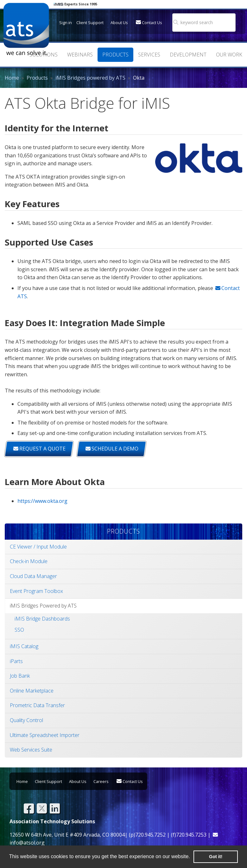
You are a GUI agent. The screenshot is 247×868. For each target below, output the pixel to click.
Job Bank (20, 676)
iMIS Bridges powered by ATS (90, 78)
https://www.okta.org (42, 501)
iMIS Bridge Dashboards (42, 619)
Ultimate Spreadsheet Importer (45, 735)
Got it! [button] (216, 857)
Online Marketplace (32, 691)
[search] (198, 22)
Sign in (66, 23)
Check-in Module (29, 561)
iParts (16, 661)
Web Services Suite (31, 750)
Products (37, 78)
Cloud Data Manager (33, 576)
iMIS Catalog (24, 646)
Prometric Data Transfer (37, 705)
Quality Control (26, 720)
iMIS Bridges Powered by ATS (43, 606)
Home (12, 78)
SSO (19, 630)
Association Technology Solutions (26, 29)
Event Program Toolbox (36, 591)
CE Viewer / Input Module (38, 547)
